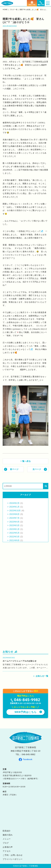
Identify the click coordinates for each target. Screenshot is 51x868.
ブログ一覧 (14, 10)
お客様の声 (8, 847)
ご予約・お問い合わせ (13, 855)
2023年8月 (14, 514)
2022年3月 (14, 537)
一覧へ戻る (25, 461)
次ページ (37, 469)
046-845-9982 (28, 754)
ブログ (6, 843)
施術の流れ (8, 835)
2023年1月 (14, 529)
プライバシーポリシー (13, 859)
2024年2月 (14, 503)
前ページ (14, 469)
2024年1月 (14, 507)
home (5, 10)
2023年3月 (14, 525)
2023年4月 (14, 522)
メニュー (7, 839)
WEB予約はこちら (25, 712)
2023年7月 (14, 518)
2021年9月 (14, 540)
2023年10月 (15, 511)
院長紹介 (7, 831)
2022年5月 (14, 533)
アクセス (7, 851)
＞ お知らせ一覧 (41, 676)
